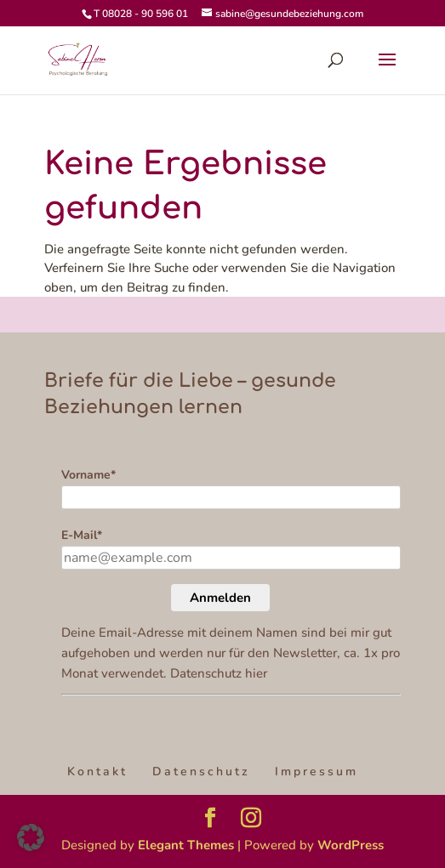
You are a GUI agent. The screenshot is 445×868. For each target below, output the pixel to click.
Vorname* (88, 475)
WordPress (351, 845)
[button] (31, 837)
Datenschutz (201, 772)
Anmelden (220, 598)
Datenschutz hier (219, 673)
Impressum (317, 772)
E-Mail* (82, 535)
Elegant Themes (186, 845)
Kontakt (97, 772)
